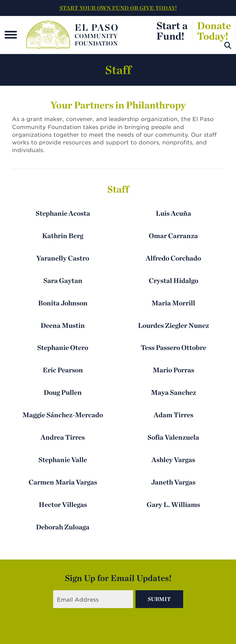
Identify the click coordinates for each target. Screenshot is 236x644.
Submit (159, 599)
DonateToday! (214, 31)
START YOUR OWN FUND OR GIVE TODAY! (118, 8)
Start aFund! (172, 31)
